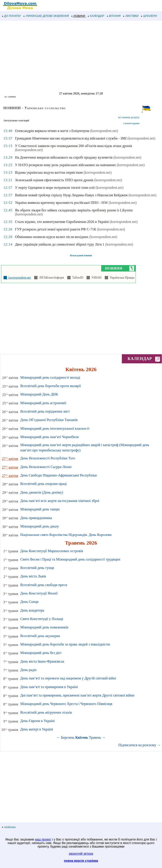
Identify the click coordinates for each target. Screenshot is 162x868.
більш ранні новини (81, 255)
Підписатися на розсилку (140, 745)
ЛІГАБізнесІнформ (51, 278)
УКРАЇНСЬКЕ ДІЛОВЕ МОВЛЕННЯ (46, 16)
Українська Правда (121, 278)
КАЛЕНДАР (96, 16)
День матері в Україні (37, 729)
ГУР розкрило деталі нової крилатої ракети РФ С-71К (55, 229)
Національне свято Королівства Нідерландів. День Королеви (66, 535)
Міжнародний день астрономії (43, 403)
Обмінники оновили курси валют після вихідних (52, 237)
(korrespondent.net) (104, 131)
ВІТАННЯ (114, 16)
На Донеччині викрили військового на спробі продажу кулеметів (64, 157)
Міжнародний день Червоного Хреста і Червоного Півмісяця (66, 704)
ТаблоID (77, 278)
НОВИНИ (78, 16)
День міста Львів (33, 576)
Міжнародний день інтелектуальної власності (55, 428)
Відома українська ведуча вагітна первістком (49, 172)
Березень (68, 737)
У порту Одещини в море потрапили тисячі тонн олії (55, 188)
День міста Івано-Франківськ (42, 661)
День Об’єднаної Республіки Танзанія (49, 420)
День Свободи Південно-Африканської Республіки (59, 475)
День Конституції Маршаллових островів (52, 551)
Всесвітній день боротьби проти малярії (51, 386)
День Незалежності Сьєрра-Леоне (46, 467)
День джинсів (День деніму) (42, 492)
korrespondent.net (19, 278)
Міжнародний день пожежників (44, 627)
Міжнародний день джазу (40, 526)
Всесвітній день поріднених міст (45, 411)
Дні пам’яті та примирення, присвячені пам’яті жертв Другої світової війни (77, 695)
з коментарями (131, 123)
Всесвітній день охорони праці (44, 484)
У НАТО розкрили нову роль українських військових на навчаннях (65, 165)
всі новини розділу (129, 117)
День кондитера (32, 610)
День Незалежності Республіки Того (48, 458)
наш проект (43, 839)
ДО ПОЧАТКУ (12, 16)
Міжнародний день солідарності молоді (50, 377)
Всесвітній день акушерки (40, 636)
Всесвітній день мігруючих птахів (46, 712)
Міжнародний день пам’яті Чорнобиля (50, 437)
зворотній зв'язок (81, 854)
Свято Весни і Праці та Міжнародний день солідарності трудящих (70, 559)
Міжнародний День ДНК (39, 394)
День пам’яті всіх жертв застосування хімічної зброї (60, 501)
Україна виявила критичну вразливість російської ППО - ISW (61, 203)
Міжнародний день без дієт (41, 653)
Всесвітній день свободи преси (44, 585)
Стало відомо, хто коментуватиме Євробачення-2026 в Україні (62, 222)
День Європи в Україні (38, 721)
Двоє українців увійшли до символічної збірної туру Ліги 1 (60, 244)
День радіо (29, 670)
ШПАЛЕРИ (149, 16)
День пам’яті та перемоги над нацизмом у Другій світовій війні (68, 678)
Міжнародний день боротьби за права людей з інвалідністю (65, 644)
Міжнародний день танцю (40, 509)
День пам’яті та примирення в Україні (49, 687)
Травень (95, 737)
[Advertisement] (81, 56)
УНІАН (96, 278)
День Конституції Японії (39, 593)
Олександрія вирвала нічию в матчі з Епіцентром (52, 131)
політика (9, 827)
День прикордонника (36, 518)
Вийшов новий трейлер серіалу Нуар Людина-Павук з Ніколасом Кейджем (71, 195)
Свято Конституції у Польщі (42, 619)
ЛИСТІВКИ (131, 16)
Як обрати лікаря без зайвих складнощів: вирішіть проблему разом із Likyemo (74, 210)
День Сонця (29, 602)
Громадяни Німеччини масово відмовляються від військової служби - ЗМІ (71, 138)
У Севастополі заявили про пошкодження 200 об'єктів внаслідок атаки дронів (73, 146)
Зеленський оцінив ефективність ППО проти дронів (54, 180)
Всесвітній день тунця (37, 568)
